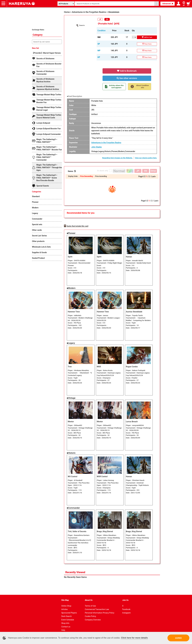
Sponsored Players (69, 609)
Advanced (167, 4)
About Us (89, 597)
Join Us (125, 597)
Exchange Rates (38, 30)
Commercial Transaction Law (97, 606)
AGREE (178, 638)
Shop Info (65, 620)
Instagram (126, 609)
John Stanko (97, 147)
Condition (101, 31)
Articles (65, 606)
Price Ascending (101, 176)
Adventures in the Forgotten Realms (106, 143)
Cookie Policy (90, 613)
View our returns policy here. (146, 158)
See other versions (127, 78)
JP (100, 19)
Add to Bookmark (127, 71)
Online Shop (66, 602)
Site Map (65, 597)
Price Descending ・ (88, 176)
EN (107, 19)
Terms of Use (90, 602)
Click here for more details (134, 638)
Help (63, 627)
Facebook (126, 606)
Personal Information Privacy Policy (100, 609)
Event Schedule (68, 616)
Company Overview (93, 616)
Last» (154, 176)
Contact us (66, 623)
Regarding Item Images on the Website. (117, 158)
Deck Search (67, 613)
